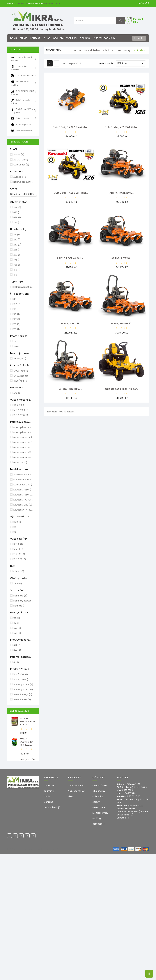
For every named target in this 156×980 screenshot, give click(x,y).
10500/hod (21, 376)
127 (17, 319)
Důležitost (131, 63)
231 (17, 235)
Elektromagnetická (23, 287)
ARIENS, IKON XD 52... (122, 193)
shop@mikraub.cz (52, 3)
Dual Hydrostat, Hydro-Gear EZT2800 (23, 432)
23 (16, 532)
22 (16, 527)
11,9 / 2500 (20, 405)
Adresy (96, 928)
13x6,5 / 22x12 (22, 700)
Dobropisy (98, 923)
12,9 (17, 628)
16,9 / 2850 (21, 415)
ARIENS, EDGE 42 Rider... (71, 258)
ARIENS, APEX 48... (71, 324)
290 (17, 255)
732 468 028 (131, 926)
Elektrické (20, 596)
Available (20, 177)
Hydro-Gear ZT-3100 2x (23, 442)
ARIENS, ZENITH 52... (122, 324)
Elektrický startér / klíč (23, 601)
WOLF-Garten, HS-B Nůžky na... (28, 827)
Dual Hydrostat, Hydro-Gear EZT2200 (23, 427)
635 (17, 212)
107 (17, 304)
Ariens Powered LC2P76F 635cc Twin (23, 475)
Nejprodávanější (77, 917)
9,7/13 (18, 544)
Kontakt (35, 38)
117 (16, 309)
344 (17, 207)
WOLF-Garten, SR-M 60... (27, 848)
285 (17, 250)
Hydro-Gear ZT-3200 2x (23, 447)
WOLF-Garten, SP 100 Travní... (27, 742)
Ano (17, 393)
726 (17, 222)
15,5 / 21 (19, 554)
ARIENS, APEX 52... (122, 258)
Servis (23, 38)
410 (17, 270)
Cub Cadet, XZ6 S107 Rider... (122, 127)
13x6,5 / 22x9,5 (23, 695)
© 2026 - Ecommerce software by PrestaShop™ (33, 975)
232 (17, 240)
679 (17, 217)
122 (17, 314)
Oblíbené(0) (143, 3)
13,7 (17, 633)
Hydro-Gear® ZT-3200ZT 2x (23, 457)
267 (17, 245)
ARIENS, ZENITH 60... (71, 389)
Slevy (71, 923)
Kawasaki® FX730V (23, 510)
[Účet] (139, 38)
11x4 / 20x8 (21, 674)
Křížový (19, 571)
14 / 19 (18, 549)
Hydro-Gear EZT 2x (23, 437)
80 (16, 299)
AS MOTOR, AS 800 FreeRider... (71, 127)
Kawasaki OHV (23, 505)
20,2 (17, 522)
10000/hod (21, 371)
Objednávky (99, 917)
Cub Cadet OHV (23, 485)
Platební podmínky (104, 38)
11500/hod (20, 381)
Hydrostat (20, 462)
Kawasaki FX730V (23, 500)
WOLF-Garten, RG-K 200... (28, 722)
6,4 (17, 650)
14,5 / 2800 (21, 410)
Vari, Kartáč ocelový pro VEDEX (28, 763)
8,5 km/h (20, 359)
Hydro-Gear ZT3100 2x (23, 452)
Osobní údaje (100, 912)
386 (17, 265)
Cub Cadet (21, 165)
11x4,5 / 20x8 (21, 679)
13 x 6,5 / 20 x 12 (23, 690)
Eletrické (19, 606)
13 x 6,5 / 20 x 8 (23, 685)
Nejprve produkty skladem (23, 182)
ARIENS (19, 155)
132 (17, 324)
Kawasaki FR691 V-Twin (23, 495)
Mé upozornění (100, 939)
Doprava (85, 38)
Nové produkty (76, 912)
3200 (18, 584)
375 (17, 260)
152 (17, 329)
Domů (14, 38)
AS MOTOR (21, 160)
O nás (47, 38)
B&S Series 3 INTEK (23, 480)
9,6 (17, 618)
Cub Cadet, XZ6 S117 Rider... (122, 389)
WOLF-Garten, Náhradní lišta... (26, 805)
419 (17, 275)
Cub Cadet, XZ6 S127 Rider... (71, 193)
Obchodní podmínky (65, 38)
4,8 (17, 645)
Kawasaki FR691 (23, 490)
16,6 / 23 (20, 559)
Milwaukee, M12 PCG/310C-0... (27, 870)
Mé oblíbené (99, 933)
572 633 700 (22, 3)
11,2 (17, 623)
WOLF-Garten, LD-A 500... (28, 783)
